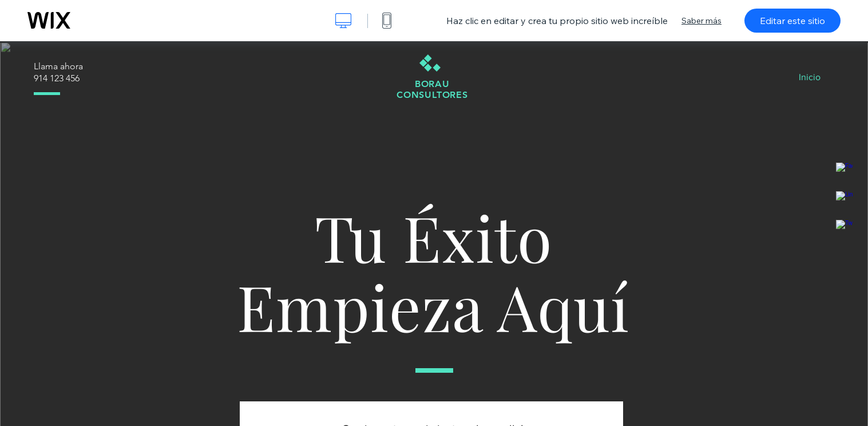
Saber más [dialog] (701, 21)
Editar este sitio (792, 21)
